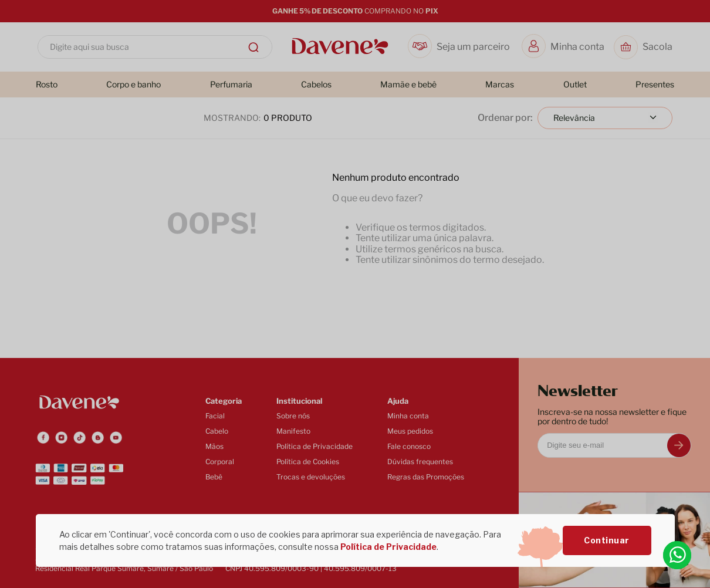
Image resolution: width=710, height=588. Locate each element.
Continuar (607, 540)
